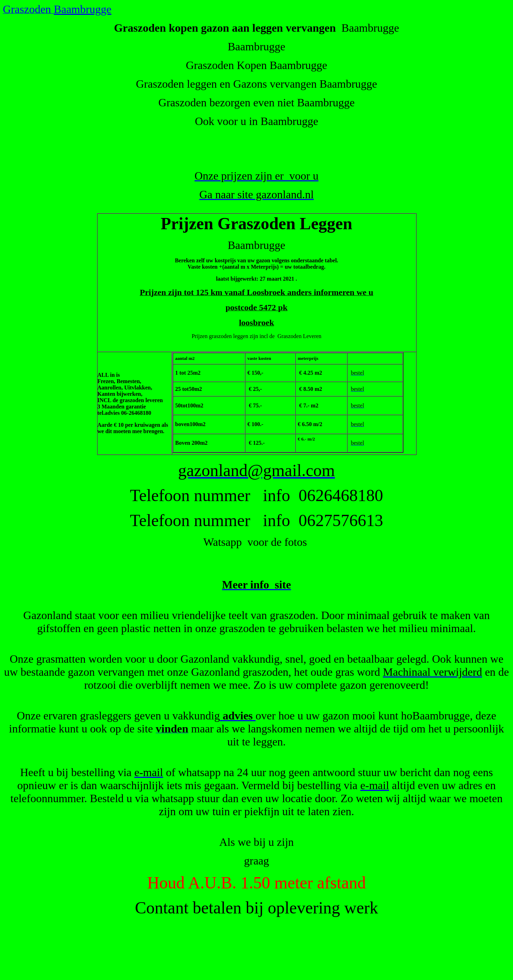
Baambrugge (83, 9)
